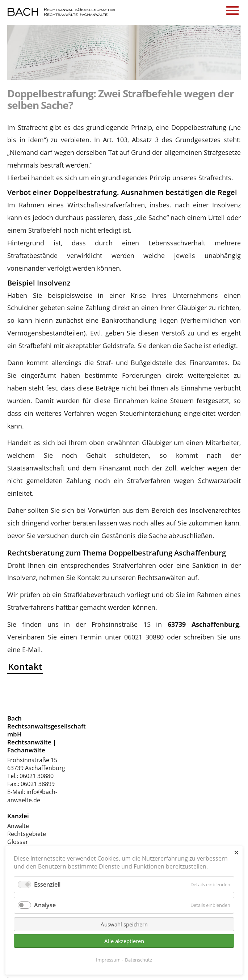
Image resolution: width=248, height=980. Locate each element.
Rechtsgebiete (27, 834)
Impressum (108, 960)
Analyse (45, 905)
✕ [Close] (236, 853)
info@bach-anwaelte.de (32, 796)
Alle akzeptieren (124, 941)
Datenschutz (138, 960)
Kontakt (25, 666)
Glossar (18, 842)
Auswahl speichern (124, 924)
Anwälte (18, 826)
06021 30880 (37, 776)
